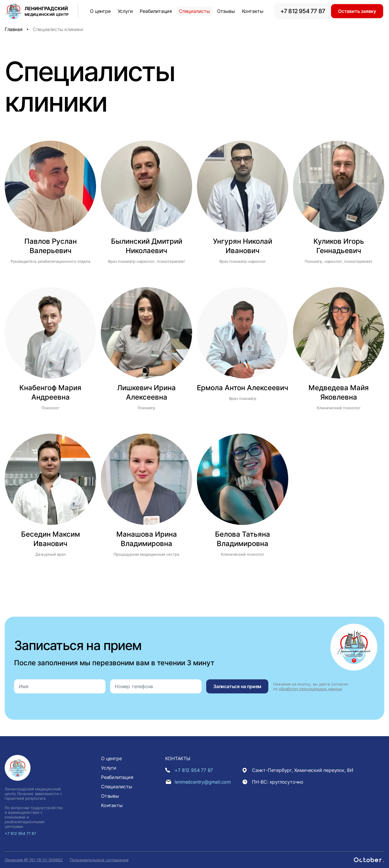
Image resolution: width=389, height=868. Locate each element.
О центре (100, 11)
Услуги (125, 11)
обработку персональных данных (310, 689)
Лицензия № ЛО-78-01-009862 (34, 860)
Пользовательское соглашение (99, 860)
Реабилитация (156, 11)
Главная (13, 29)
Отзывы (226, 11)
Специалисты (194, 11)
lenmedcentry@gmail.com (203, 782)
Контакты (253, 11)
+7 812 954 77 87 (303, 11)
